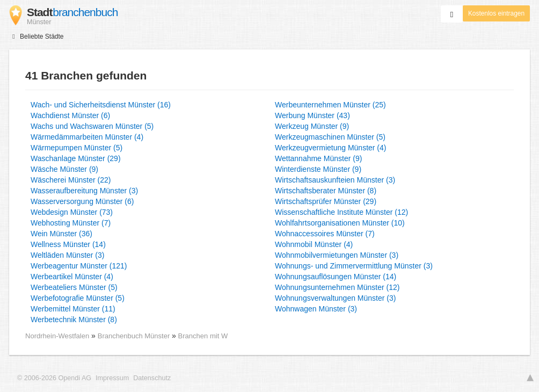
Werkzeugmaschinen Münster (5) (330, 137)
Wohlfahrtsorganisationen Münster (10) (340, 223)
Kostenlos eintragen (496, 13)
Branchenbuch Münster (135, 336)
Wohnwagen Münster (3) (316, 309)
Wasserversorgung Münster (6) (82, 201)
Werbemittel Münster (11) (73, 309)
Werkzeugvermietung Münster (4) (330, 148)
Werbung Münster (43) (312, 115)
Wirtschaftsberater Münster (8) (326, 191)
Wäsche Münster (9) (64, 169)
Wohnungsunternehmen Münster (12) (337, 287)
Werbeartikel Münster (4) (72, 277)
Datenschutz (152, 378)
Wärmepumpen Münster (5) (77, 148)
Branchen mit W (203, 336)
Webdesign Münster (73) (72, 212)
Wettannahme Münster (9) (318, 158)
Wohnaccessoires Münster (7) (325, 234)
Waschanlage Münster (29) (76, 158)
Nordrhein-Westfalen (57, 336)
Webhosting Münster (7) (71, 223)
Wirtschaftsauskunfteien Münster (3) (335, 180)
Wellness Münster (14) (68, 244)
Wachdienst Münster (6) (70, 115)
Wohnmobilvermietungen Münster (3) (337, 255)
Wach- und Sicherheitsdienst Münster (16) (101, 105)
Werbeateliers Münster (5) (74, 287)
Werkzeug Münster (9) (312, 126)
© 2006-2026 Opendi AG (54, 378)
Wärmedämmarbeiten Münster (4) (87, 137)
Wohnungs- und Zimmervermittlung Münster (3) (354, 266)
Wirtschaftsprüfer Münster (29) (326, 201)
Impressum (112, 378)
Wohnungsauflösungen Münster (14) (336, 277)
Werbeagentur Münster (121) (79, 266)
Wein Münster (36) (61, 234)
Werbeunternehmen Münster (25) (330, 105)
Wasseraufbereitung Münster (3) (84, 191)
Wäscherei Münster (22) (71, 180)
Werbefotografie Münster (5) (78, 298)
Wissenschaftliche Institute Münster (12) (341, 212)
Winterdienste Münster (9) (318, 169)
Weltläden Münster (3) (67, 255)
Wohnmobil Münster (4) (314, 244)
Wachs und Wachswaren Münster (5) (92, 126)
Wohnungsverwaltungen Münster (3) (335, 298)
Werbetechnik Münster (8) (74, 320)
